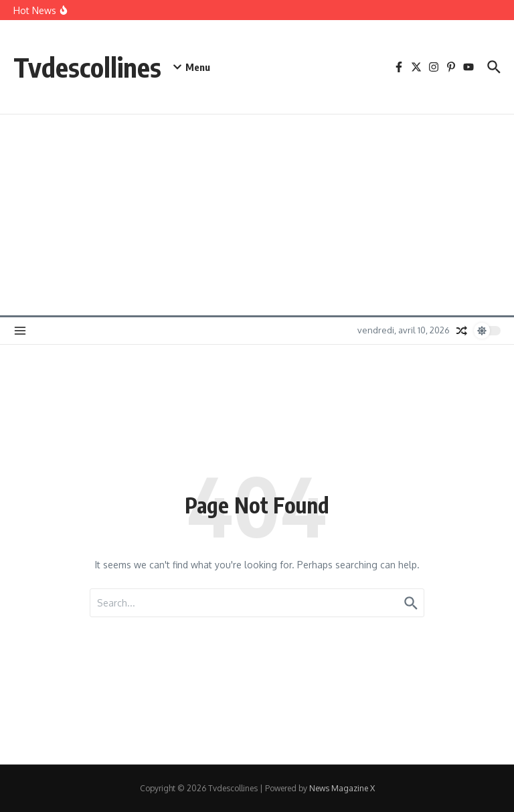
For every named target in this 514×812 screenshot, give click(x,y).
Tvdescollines (87, 67)
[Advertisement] (257, 215)
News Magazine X (342, 788)
